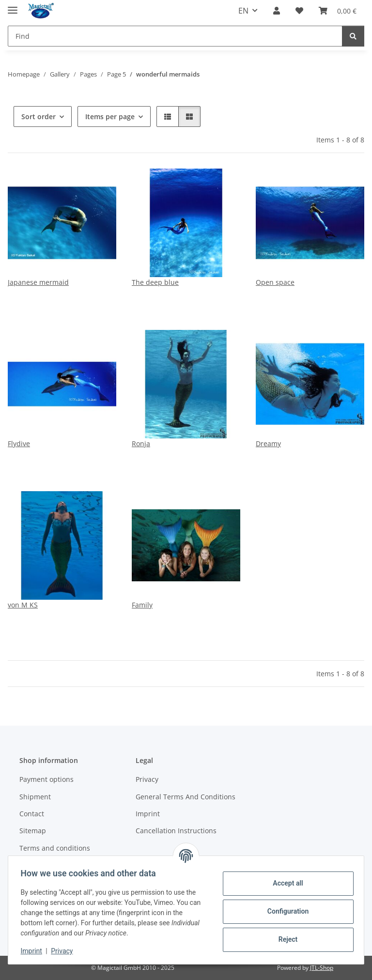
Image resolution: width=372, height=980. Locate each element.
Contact (32, 814)
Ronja (141, 443)
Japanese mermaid (38, 282)
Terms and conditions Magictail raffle (55, 853)
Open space (275, 282)
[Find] (175, 36)
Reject (285, 939)
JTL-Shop (322, 968)
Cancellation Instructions (176, 831)
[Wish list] (299, 11)
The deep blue (155, 282)
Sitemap (33, 831)
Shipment (35, 797)
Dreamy (268, 443)
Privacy (65, 951)
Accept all (285, 883)
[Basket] (338, 11)
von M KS (23, 605)
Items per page (110, 117)
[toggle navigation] (13, 6)
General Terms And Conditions (186, 797)
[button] (277, 11)
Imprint (34, 951)
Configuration (285, 911)
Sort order (39, 117)
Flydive (19, 443)
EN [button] (243, 11)
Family (142, 605)
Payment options (46, 779)
